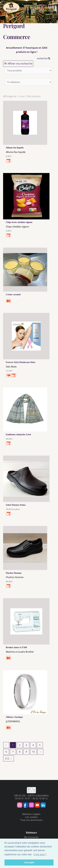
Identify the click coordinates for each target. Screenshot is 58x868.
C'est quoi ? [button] (40, 854)
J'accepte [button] (29, 862)
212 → (9, 758)
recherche (44, 58)
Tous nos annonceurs (31, 820)
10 (33, 752)
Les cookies (31, 817)
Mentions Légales (31, 814)
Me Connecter (31, 837)
